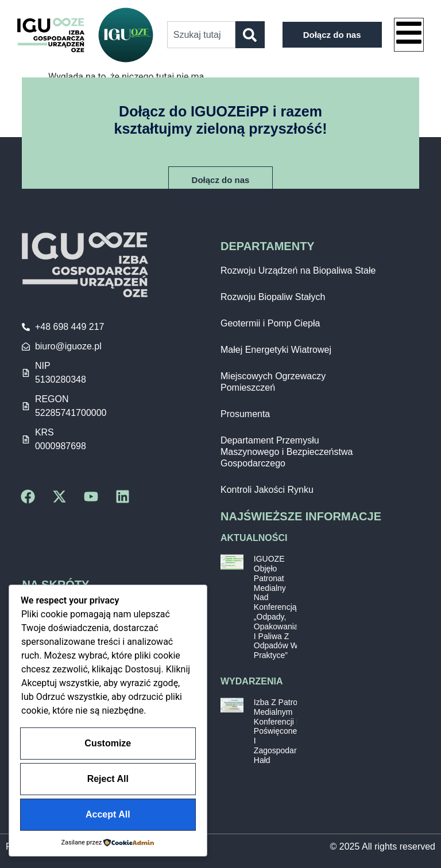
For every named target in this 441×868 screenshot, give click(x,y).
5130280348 (61, 379)
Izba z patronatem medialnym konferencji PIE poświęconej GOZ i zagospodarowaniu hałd (288, 731)
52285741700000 (71, 413)
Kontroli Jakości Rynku (267, 490)
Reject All (108, 781)
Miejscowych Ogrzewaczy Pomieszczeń (273, 382)
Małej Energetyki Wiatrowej (276, 350)
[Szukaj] (250, 35)
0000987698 (61, 446)
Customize (108, 746)
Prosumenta (245, 414)
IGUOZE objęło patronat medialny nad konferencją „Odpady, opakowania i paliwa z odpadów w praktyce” (276, 607)
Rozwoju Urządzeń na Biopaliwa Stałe (298, 270)
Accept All (108, 815)
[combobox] (201, 35)
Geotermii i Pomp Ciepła (270, 323)
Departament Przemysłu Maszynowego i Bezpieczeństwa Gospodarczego (287, 452)
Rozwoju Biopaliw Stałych (273, 297)
